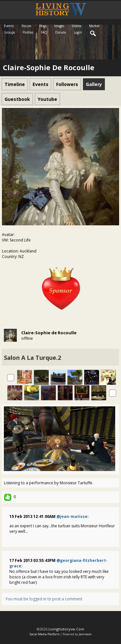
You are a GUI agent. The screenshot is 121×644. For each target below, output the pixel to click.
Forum (26, 26)
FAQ (44, 32)
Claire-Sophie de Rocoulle (49, 333)
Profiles (28, 32)
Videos (77, 26)
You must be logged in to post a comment (44, 599)
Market (94, 26)
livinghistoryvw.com (66, 629)
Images (59, 26)
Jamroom (85, 634)
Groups (9, 32)
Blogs (43, 26)
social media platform (45, 634)
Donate (61, 32)
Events (9, 26)
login (78, 32)
